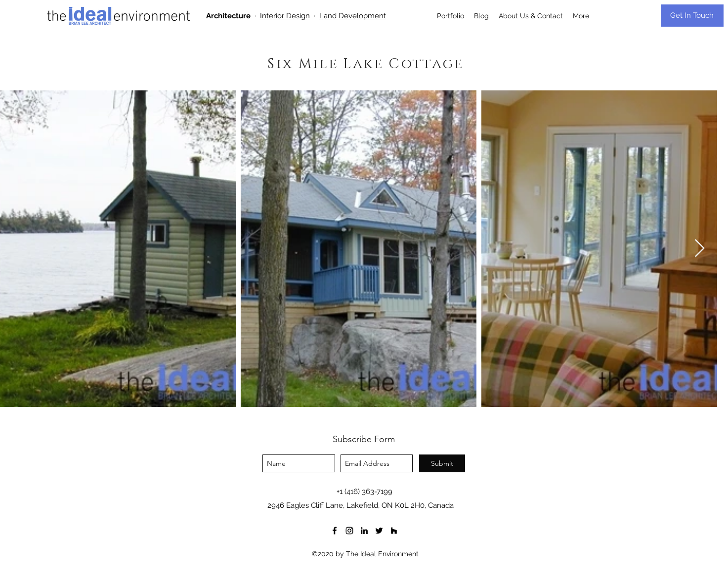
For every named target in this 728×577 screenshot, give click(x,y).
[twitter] (379, 531)
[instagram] (349, 531)
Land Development (353, 16)
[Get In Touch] (692, 16)
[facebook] (335, 531)
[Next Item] (700, 249)
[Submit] (442, 463)
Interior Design (285, 16)
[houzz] (394, 531)
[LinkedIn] (364, 531)
